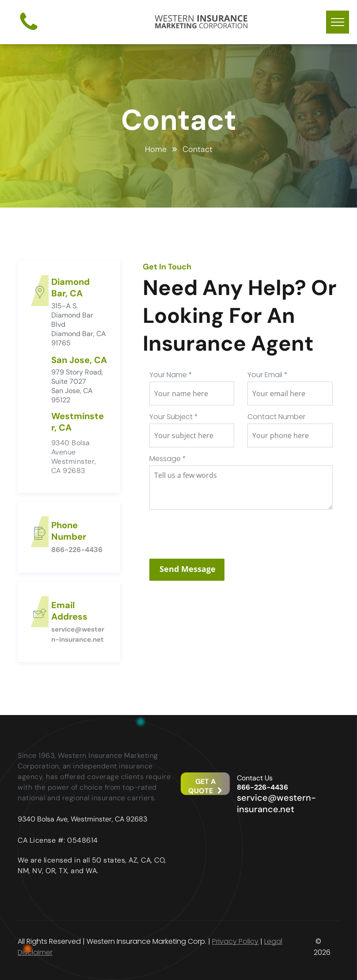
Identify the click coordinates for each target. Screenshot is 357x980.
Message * (168, 459)
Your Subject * (174, 417)
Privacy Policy (235, 941)
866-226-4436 (77, 550)
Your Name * (171, 375)
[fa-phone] (29, 31)
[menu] (338, 22)
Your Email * (268, 375)
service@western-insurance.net (276, 803)
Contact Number (276, 417)
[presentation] (216, 533)
